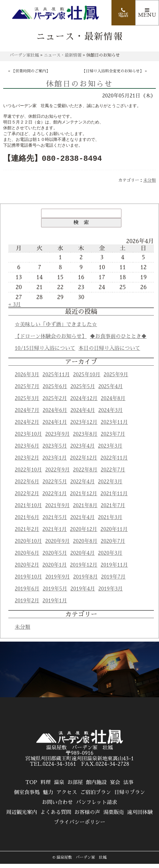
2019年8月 (86, 581)
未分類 (150, 184)
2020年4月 (83, 557)
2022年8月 (85, 474)
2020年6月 (27, 557)
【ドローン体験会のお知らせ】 (51, 341)
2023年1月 (55, 462)
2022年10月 (28, 474)
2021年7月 (113, 510)
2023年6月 (27, 450)
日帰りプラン (130, 797)
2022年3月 (110, 486)
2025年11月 (56, 379)
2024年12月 (84, 403)
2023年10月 (28, 438)
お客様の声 (87, 817)
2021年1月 (55, 534)
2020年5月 (55, 557)
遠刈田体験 (140, 817)
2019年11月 (114, 569)
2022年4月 (83, 486)
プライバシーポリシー (79, 827)
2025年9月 (116, 379)
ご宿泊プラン (96, 797)
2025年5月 (83, 391)
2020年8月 (85, 545)
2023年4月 (83, 450)
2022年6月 (27, 486)
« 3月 (15, 309)
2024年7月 (27, 415)
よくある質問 (56, 817)
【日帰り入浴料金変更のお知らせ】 (113, 71)
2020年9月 (57, 545)
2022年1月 (55, 498)
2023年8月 (85, 438)
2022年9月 (57, 474)
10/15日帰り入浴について (45, 352)
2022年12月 (84, 462)
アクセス (66, 797)
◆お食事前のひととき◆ (118, 341)
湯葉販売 (114, 817)
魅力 (48, 797)
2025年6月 (55, 391)
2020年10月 (28, 545)
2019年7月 (113, 581)
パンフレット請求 (97, 807)
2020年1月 (55, 569)
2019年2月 (27, 605)
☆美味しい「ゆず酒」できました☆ (56, 329)
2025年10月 (87, 379)
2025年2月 (55, 403)
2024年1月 (55, 426)
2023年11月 (114, 426)
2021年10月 (28, 510)
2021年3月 (110, 522)
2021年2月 (27, 534)
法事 (128, 787)
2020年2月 (27, 569)
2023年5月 (55, 450)
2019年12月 (84, 569)
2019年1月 (55, 605)
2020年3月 (110, 557)
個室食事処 (27, 797)
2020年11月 (114, 534)
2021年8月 (85, 510)
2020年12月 (84, 534)
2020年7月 (113, 545)
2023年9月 (57, 438)
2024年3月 (110, 415)
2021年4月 (83, 522)
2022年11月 (114, 462)
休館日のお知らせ (80, 84)
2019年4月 (83, 593)
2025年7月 (27, 391)
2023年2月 (27, 462)
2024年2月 (27, 426)
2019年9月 (58, 581)
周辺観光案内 (22, 817)
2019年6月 (27, 593)
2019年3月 (110, 593)
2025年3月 (27, 403)
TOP (31, 787)
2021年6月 (27, 522)
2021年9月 (57, 510)
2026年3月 (27, 379)
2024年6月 (55, 415)
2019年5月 (55, 593)
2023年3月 (110, 450)
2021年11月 (114, 498)
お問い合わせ (57, 807)
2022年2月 (27, 498)
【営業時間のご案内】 (31, 71)
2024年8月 (113, 403)
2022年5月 (55, 486)
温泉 (59, 787)
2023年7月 (113, 438)
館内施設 (96, 787)
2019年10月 (28, 581)
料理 (46, 787)
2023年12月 (84, 426)
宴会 (115, 787)
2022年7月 (113, 474)
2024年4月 (83, 415)
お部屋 (75, 787)
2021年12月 (84, 498)
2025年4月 (111, 391)
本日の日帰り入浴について (109, 352)
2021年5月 (55, 522)
